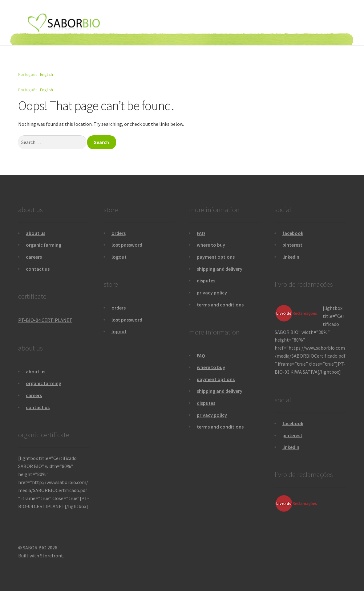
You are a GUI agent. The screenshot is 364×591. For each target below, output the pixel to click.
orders (119, 233)
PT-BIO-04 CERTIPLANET (45, 320)
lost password (127, 245)
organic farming (44, 245)
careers (34, 257)
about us (36, 233)
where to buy (211, 245)
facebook (293, 233)
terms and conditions (220, 305)
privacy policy (212, 293)
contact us (38, 269)
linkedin (291, 257)
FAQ (201, 233)
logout (119, 257)
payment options (216, 257)
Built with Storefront (41, 556)
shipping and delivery (220, 269)
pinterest (292, 245)
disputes (206, 281)
